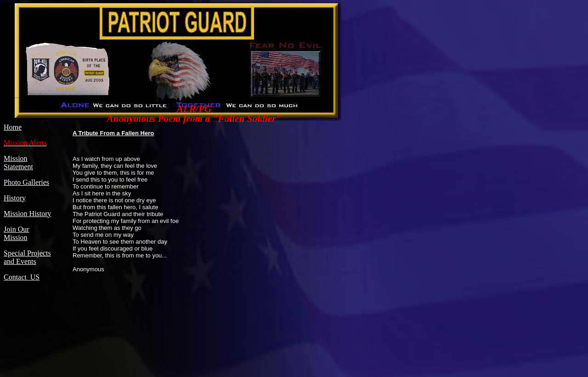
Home (13, 127)
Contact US (22, 277)
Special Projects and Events (27, 257)
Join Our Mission (17, 233)
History (15, 198)
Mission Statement (18, 163)
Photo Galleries (26, 182)
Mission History (28, 214)
